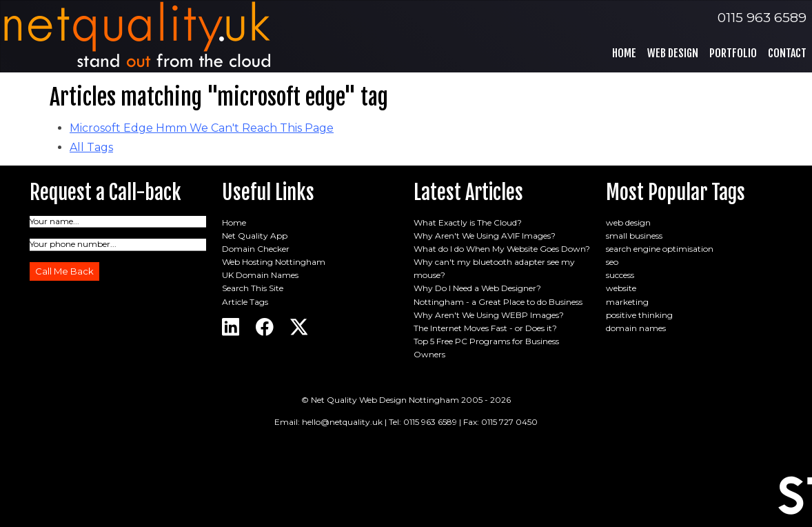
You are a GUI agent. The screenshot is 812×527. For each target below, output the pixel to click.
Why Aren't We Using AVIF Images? (485, 236)
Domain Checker (256, 249)
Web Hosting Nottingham (274, 262)
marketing (627, 302)
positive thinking (639, 315)
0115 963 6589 (762, 17)
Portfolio (733, 53)
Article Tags (245, 302)
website (621, 288)
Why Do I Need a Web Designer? (477, 288)
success (620, 275)
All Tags (91, 147)
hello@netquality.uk (342, 422)
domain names (636, 328)
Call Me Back (64, 271)
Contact (787, 53)
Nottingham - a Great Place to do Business (498, 302)
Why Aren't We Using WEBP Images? (489, 315)
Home (624, 53)
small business (634, 236)
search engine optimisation (660, 249)
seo (612, 262)
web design (628, 222)
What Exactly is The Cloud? (468, 222)
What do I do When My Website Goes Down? (502, 249)
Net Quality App (255, 236)
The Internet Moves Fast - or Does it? (485, 328)
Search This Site (253, 288)
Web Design (673, 53)
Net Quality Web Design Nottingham (385, 400)
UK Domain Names (260, 275)
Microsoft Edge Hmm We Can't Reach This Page (202, 128)
